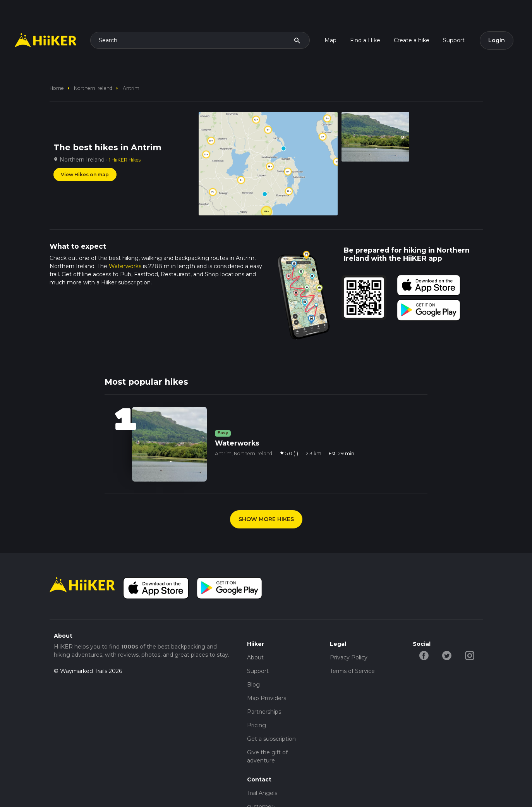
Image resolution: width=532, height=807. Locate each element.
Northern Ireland (93, 88)
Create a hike (412, 40)
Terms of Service (352, 671)
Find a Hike (365, 40)
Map (330, 40)
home (57, 88)
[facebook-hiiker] (424, 655)
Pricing (257, 725)
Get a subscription (271, 739)
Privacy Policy (349, 657)
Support (454, 40)
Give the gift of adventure (267, 756)
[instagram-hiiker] (470, 655)
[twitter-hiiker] (447, 655)
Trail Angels (262, 793)
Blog (253, 685)
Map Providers (267, 698)
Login (497, 40)
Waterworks (125, 266)
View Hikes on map (85, 175)
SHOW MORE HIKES (266, 519)
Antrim (131, 88)
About (255, 657)
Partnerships (264, 712)
